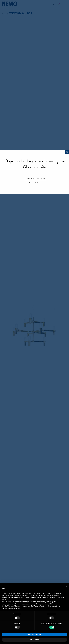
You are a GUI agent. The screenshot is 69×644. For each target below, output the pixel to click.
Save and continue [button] (34, 634)
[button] (66, 587)
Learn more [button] (34, 640)
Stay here (34, 183)
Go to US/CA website (35, 179)
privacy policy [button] (58, 593)
